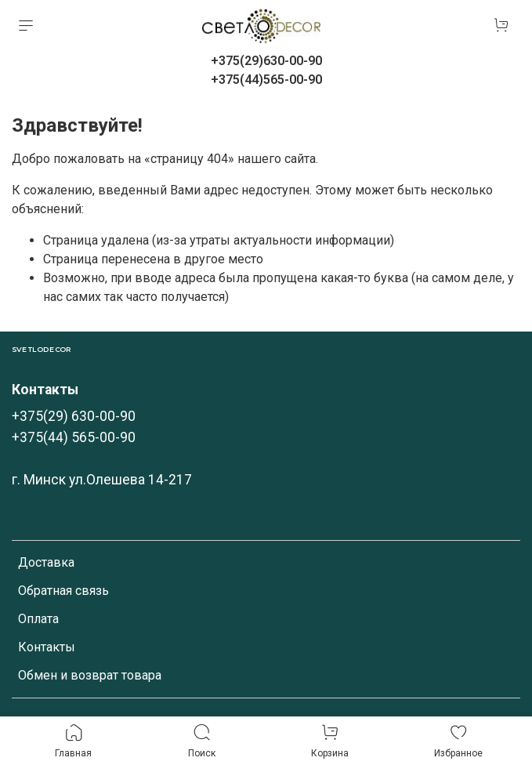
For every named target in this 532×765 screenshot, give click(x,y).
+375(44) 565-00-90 (74, 437)
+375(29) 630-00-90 (74, 416)
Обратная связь (63, 591)
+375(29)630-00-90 (266, 61)
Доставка (46, 562)
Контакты (47, 647)
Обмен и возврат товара (90, 675)
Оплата (38, 619)
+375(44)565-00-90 (266, 80)
